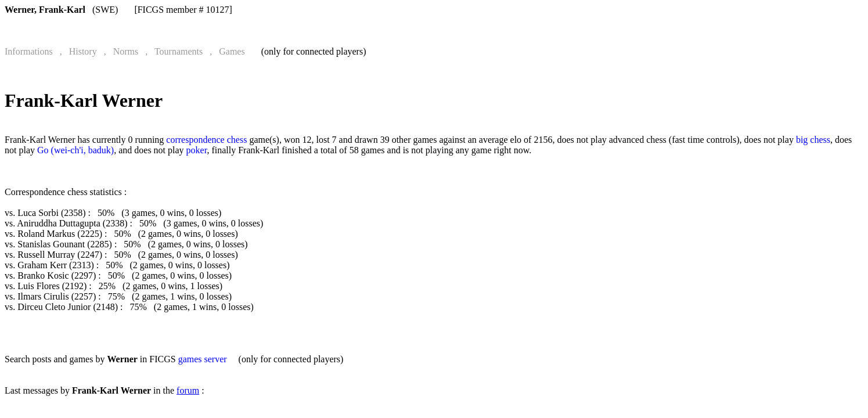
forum (188, 390)
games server (203, 359)
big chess (813, 140)
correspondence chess (206, 140)
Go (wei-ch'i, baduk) (75, 150)
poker (197, 150)
